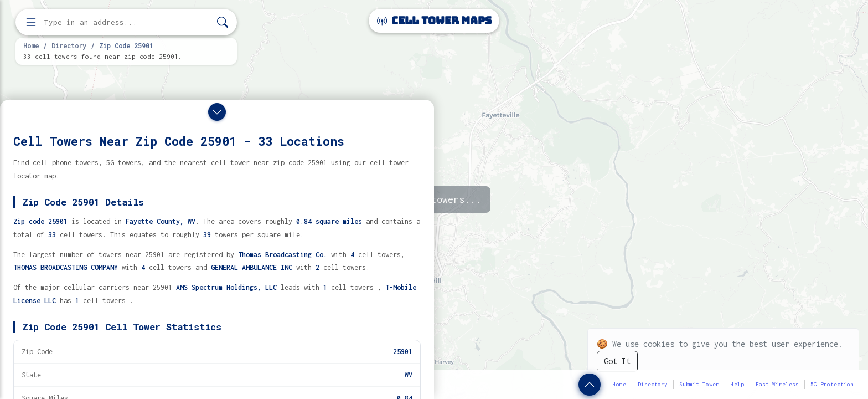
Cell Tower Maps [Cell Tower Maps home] (434, 21)
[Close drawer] (217, 112)
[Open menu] (31, 22)
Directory (69, 45)
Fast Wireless (777, 384)
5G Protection (832, 384)
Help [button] (737, 384)
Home (31, 45)
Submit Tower (699, 384)
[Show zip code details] (590, 385)
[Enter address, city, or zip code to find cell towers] (127, 22)
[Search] (223, 22)
